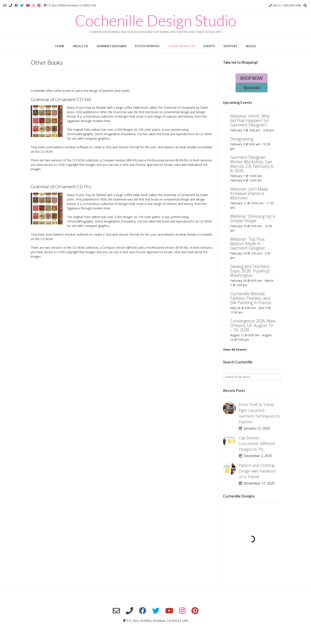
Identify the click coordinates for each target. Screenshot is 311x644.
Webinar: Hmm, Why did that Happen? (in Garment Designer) (250, 120)
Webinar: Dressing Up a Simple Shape (253, 218)
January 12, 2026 (254, 428)
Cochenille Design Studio (156, 20)
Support (230, 46)
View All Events (235, 349)
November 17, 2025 (257, 483)
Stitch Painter (147, 46)
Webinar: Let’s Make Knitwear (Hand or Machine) (249, 193)
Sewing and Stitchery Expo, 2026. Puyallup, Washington (250, 271)
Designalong (242, 139)
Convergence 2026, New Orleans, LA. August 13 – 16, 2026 (253, 325)
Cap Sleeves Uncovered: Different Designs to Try (257, 444)
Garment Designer (111, 46)
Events (209, 46)
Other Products (181, 46)
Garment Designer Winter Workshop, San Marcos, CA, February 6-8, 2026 (252, 164)
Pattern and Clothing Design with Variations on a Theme (257, 471)
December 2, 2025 (255, 456)
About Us (80, 46)
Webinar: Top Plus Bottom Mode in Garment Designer (248, 244)
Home (60, 46)
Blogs (251, 46)
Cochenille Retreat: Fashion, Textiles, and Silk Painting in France (251, 298)
